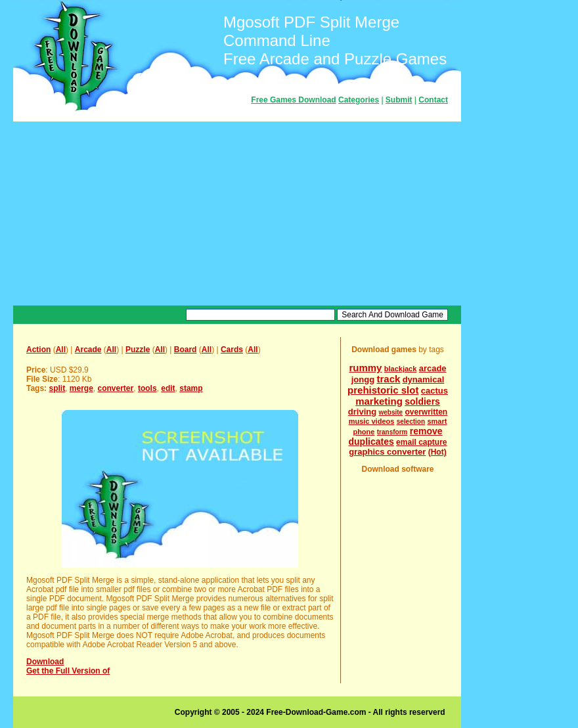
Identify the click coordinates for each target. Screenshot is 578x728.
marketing (379, 401)
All (61, 350)
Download (45, 662)
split (57, 388)
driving (362, 412)
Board (186, 350)
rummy (365, 368)
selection (411, 421)
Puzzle (138, 350)
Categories (359, 100)
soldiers (422, 401)
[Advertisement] (237, 214)
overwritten (427, 412)
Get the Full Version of (68, 671)
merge (81, 388)
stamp (191, 388)
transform (392, 432)
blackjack (401, 369)
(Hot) (437, 452)
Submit (399, 100)
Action (38, 350)
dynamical (424, 379)
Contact (433, 100)
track (388, 379)
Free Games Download (293, 100)
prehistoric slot (383, 390)
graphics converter (387, 452)
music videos (372, 421)
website (390, 412)
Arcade (88, 350)
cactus (434, 391)
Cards (232, 350)
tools (147, 388)
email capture (421, 442)
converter (116, 388)
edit (168, 388)
